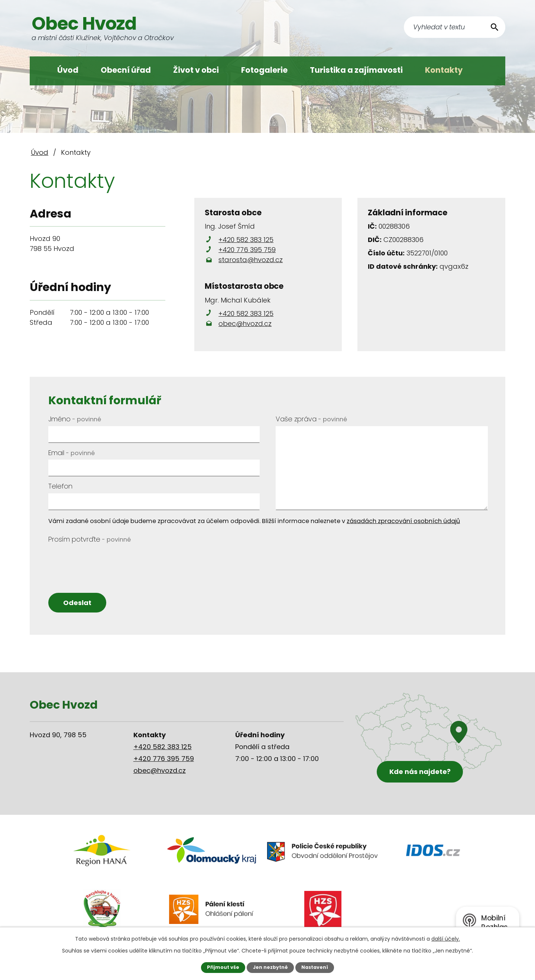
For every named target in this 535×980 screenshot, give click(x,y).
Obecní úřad (126, 70)
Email (72, 453)
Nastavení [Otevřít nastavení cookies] (315, 967)
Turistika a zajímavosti (356, 70)
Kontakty (444, 70)
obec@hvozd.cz (245, 324)
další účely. (446, 939)
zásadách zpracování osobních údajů (403, 521)
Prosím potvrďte (90, 539)
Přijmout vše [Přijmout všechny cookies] (223, 967)
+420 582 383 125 (246, 240)
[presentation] (105, 561)
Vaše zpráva (311, 419)
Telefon (60, 486)
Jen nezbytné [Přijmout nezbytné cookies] (270, 967)
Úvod (68, 70)
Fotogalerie (264, 70)
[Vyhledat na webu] (455, 27)
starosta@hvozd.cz (251, 260)
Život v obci (196, 70)
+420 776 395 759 (247, 250)
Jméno (75, 419)
